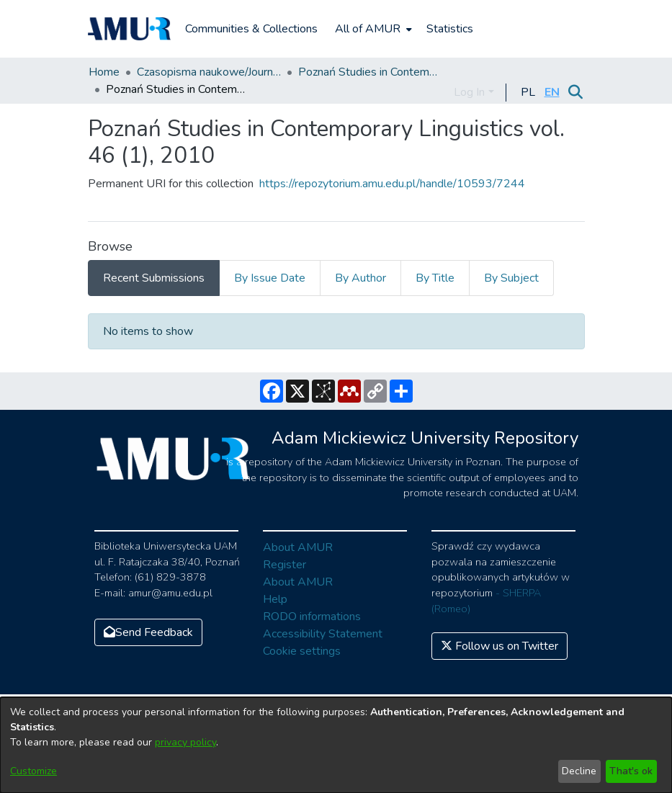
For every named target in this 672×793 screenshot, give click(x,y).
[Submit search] (576, 92)
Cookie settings (302, 651)
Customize (33, 771)
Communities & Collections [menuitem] (251, 29)
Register (285, 565)
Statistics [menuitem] (450, 29)
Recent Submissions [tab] (154, 278)
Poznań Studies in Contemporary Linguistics (370, 72)
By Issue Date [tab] (270, 278)
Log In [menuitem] (469, 92)
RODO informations (312, 617)
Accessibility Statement (323, 634)
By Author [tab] (360, 278)
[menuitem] (372, 29)
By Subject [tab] (511, 278)
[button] (528, 92)
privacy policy (185, 742)
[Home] (130, 29)
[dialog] (336, 745)
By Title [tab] (435, 278)
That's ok (631, 771)
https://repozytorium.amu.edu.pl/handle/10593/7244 (392, 184)
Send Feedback (148, 632)
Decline (579, 771)
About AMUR (298, 547)
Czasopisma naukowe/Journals (209, 72)
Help (275, 599)
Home (104, 72)
